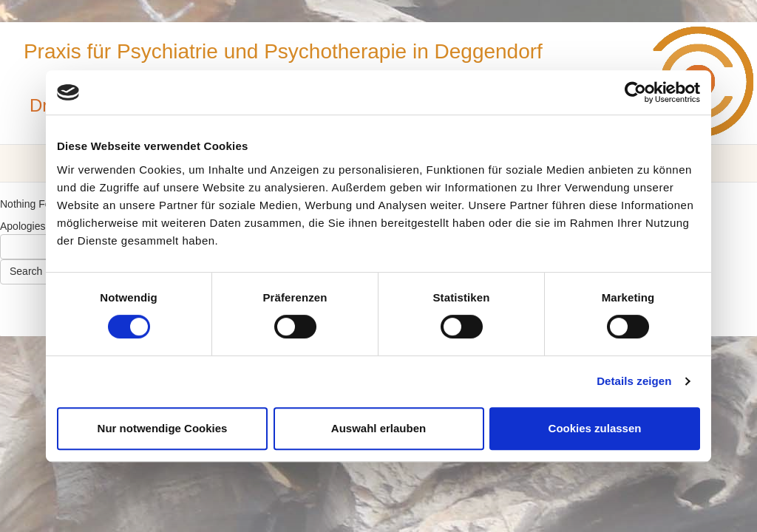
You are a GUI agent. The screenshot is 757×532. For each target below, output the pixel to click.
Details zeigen (634, 381)
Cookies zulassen (595, 428)
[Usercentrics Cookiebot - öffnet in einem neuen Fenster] (635, 92)
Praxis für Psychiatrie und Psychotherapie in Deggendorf (283, 51)
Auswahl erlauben (378, 428)
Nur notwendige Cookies (163, 428)
